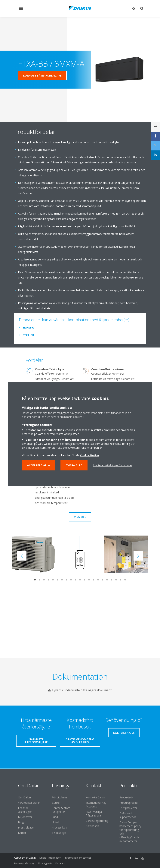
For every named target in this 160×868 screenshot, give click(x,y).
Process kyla (59, 827)
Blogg (22, 822)
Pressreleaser (26, 827)
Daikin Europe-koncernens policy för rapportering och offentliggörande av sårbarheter (130, 832)
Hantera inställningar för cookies (113, 465)
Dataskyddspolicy (24, 863)
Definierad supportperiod (128, 815)
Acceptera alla (38, 465)
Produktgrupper (129, 803)
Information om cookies (78, 858)
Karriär (22, 833)
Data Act (60, 863)
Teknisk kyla (59, 833)
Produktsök (126, 797)
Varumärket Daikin (29, 803)
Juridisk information (50, 858)
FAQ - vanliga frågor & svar (94, 814)
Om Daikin (24, 797)
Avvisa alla (74, 465)
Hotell (55, 822)
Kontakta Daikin (95, 797)
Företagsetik (45, 863)
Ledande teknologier (25, 810)
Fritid (55, 817)
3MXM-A (28, 327)
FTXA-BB (28, 335)
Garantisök (92, 826)
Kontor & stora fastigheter (61, 810)
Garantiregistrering (97, 821)
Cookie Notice (89, 455)
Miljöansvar (25, 817)
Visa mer (80, 517)
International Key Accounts (96, 805)
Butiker (56, 803)
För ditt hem (59, 797)
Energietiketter (128, 808)
